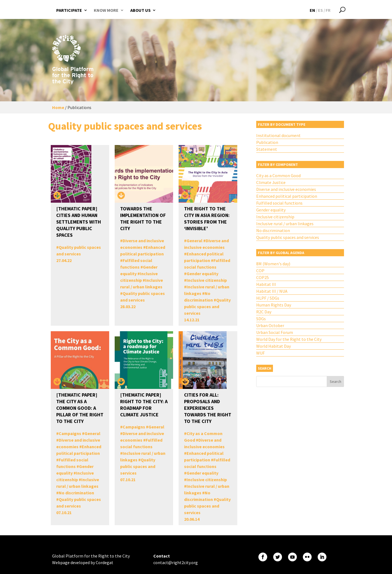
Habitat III (266, 284)
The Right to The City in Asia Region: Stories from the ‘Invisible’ (207, 218)
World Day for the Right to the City (289, 339)
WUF (260, 353)
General (194, 241)
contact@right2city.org (176, 562)
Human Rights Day (274, 305)
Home (58, 107)
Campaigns (70, 433)
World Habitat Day (273, 346)
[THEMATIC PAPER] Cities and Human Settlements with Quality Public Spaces (79, 222)
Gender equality (202, 274)
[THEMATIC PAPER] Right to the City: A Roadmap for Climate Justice (144, 405)
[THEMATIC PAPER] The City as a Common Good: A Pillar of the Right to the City (80, 408)
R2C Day (264, 312)
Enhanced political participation (287, 196)
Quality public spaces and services (207, 306)
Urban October (270, 325)
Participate (69, 10)
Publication (267, 142)
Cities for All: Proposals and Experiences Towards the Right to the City (208, 408)
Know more (106, 10)
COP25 (263, 277)
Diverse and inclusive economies (286, 189)
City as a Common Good (278, 175)
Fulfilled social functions (279, 203)
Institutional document (278, 135)
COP (260, 271)
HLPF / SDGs (268, 298)
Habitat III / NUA (272, 291)
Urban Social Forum (275, 332)
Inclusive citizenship (207, 280)
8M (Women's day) (273, 264)
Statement (267, 149)
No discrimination (76, 493)
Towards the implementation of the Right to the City (143, 218)
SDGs (261, 319)
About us (140, 10)
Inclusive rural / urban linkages (285, 224)
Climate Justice (271, 182)
